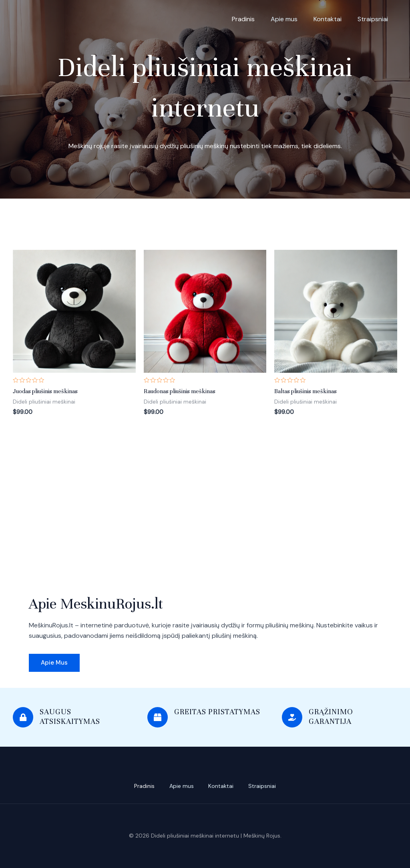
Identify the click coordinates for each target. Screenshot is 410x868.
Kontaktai (328, 19)
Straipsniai (373, 19)
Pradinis (243, 19)
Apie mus (284, 19)
